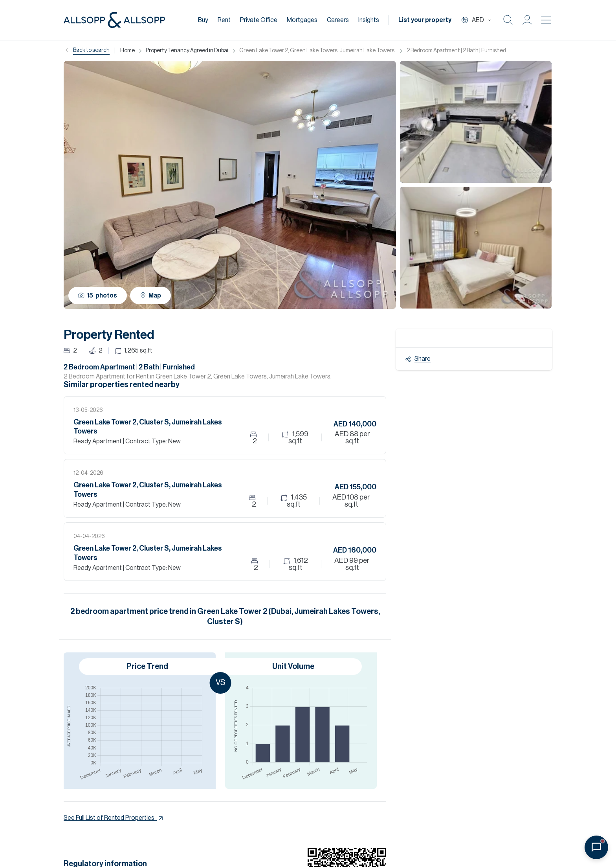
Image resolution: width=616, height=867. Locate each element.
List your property (425, 20)
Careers (338, 20)
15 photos (98, 296)
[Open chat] (596, 847)
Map (150, 295)
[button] (527, 20)
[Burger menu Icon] (546, 20)
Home (127, 51)
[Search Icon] (508, 20)
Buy (203, 20)
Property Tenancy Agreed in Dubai (187, 51)
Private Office (259, 20)
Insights (369, 20)
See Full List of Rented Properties (114, 818)
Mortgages (302, 20)
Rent (224, 20)
